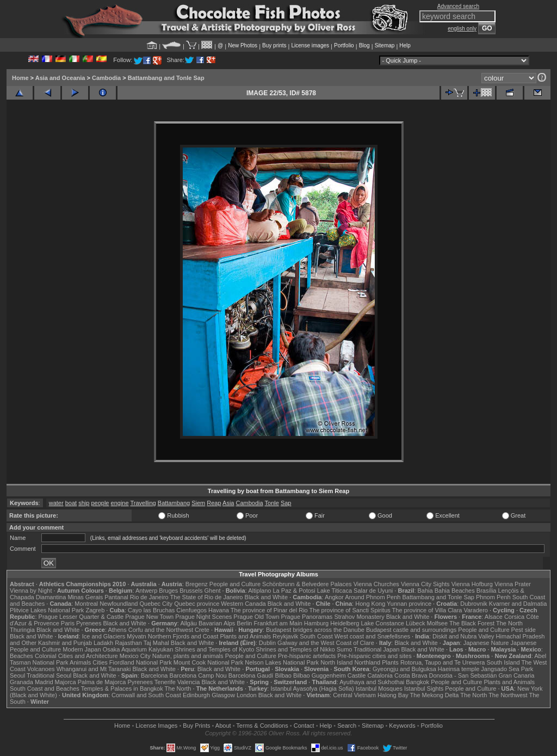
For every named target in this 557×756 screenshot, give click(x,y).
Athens (117, 630)
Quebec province (197, 604)
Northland (368, 662)
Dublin (267, 643)
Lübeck (415, 623)
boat (71, 503)
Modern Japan (82, 649)
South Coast (316, 636)
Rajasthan (128, 643)
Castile (357, 675)
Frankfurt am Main (278, 623)
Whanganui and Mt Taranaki (94, 669)
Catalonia (380, 675)
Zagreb (95, 610)
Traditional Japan (376, 649)
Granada (21, 682)
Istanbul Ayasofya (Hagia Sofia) (312, 689)
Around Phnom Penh (373, 597)
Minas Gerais (85, 597)
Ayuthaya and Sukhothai (372, 682)
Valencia (188, 682)
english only (462, 29)
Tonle (272, 503)
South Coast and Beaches (45, 689)
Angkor (334, 597)
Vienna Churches (376, 584)
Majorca (66, 682)
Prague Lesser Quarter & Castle (81, 617)
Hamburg (316, 623)
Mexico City (135, 656)
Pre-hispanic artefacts (307, 656)
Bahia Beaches (455, 591)
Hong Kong (370, 604)
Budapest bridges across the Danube (315, 630)
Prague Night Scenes (203, 617)
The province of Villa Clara (427, 610)
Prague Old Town (256, 617)
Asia (228, 503)
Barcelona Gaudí (251, 675)
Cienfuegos (191, 610)
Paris (68, 623)
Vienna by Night (31, 591)
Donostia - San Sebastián (463, 675)
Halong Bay (393, 695)
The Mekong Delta (435, 695)
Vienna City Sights (425, 584)
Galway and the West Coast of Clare (326, 643)
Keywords (402, 726)
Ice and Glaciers (104, 636)
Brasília (487, 591)
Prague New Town (149, 617)
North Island (336, 662)
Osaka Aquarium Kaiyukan (138, 649)
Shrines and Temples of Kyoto (214, 649)
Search (347, 726)
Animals (80, 662)
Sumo (345, 649)
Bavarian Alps (217, 623)
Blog (364, 45)
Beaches (21, 656)
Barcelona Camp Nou (198, 675)
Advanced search (458, 6)
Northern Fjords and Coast (183, 636)
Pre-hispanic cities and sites (374, 656)
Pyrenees (89, 623)
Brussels (191, 591)
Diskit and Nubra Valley (463, 636)
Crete (202, 630)
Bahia (425, 591)
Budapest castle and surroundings (411, 630)
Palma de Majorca (102, 682)
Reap (214, 503)
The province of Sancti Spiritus (350, 610)
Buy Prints (196, 726)
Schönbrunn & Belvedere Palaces (307, 584)
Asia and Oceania (60, 78)
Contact (304, 726)
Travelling (143, 503)
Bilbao (283, 675)
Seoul (17, 675)
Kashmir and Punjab (65, 643)
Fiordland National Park (141, 662)
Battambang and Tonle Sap (166, 78)
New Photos (243, 45)
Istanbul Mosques (379, 689)
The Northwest (508, 695)
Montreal (86, 604)
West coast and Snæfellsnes (372, 636)
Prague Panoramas (307, 617)
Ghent (213, 591)
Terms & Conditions (262, 726)
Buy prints (274, 45)
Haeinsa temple (459, 669)
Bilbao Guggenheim (320, 675)
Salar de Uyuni (373, 591)
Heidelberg (345, 623)
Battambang (174, 503)
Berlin (244, 623)
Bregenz (197, 584)
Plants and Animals (245, 636)
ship (84, 503)
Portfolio (344, 45)
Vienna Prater (513, 584)
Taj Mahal (156, 643)
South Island (503, 662)
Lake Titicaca (335, 591)
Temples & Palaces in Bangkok (122, 689)
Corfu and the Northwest (161, 630)
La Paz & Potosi (294, 591)
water (56, 503)
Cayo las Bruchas (151, 610)
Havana (219, 610)
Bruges (168, 591)
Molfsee (438, 623)
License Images (156, 726)
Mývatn (136, 636)
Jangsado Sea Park (507, 669)
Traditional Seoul (49, 675)
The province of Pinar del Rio (269, 610)
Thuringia (22, 630)
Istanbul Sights (424, 689)
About (223, 726)
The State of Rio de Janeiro (207, 597)
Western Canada (243, 604)
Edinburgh (196, 695)
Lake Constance (382, 623)
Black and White (266, 597)
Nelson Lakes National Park (282, 662)
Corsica (514, 617)
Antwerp (146, 591)
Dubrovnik (474, 604)
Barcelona (154, 675)
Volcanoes (41, 669)
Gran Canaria (516, 675)
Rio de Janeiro (149, 597)
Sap (286, 503)
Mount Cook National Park (208, 662)
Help (405, 45)
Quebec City (156, 604)
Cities (100, 662)
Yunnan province (409, 604)
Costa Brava (411, 675)
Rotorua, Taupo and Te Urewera (443, 662)
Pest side (524, 630)
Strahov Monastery (359, 617)
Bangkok (417, 682)
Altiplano (259, 591)
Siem (198, 503)
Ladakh (103, 643)
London (247, 695)
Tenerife (165, 682)
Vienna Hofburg (472, 584)
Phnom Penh (493, 597)
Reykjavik (285, 636)
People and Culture (235, 584)
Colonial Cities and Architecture (76, 656)
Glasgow (223, 695)
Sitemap (385, 45)
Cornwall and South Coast (146, 695)
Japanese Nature (486, 643)
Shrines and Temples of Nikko (295, 649)
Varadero (475, 610)
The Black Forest (472, 623)
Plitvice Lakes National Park (47, 610)
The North (509, 623)
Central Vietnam (354, 695)
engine (120, 503)
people (100, 503)
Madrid (44, 682)
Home (20, 78)
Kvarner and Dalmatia (518, 604)
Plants (390, 662)
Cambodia (106, 78)
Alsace (494, 617)
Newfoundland (119, 604)
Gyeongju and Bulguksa (404, 669)
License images (310, 45)
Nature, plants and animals (188, 656)
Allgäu (188, 623)
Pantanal (116, 597)
